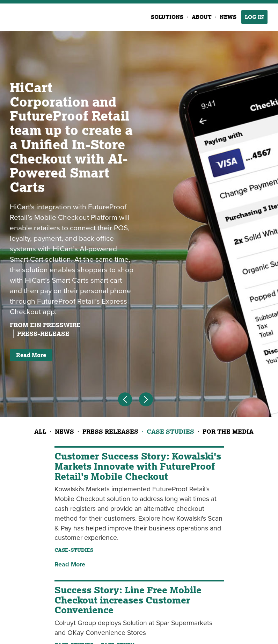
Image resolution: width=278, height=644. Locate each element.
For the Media (228, 431)
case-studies (74, 550)
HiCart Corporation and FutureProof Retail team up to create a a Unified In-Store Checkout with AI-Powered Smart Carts (71, 137)
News (228, 17)
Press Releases (110, 431)
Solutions (167, 17)
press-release (43, 334)
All (40, 431)
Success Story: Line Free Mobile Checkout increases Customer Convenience (128, 600)
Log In (254, 17)
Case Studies (170, 431)
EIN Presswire (55, 325)
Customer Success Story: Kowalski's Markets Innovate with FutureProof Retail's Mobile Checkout (138, 466)
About (202, 17)
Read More (31, 355)
